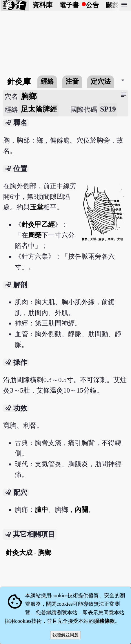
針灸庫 (19, 82)
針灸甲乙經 (38, 225)
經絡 (47, 81)
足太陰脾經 (39, 109)
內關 (81, 510)
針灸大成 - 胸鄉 (29, 553)
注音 (72, 81)
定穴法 (101, 81)
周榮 (35, 235)
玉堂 (37, 207)
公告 (92, 5)
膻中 (41, 510)
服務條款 (104, 621)
